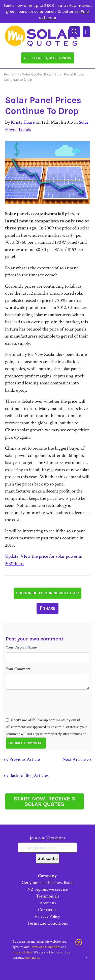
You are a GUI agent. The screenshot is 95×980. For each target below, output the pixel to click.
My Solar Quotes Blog (34, 74)
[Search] (75, 31)
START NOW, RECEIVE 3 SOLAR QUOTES (44, 801)
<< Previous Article (22, 759)
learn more (32, 958)
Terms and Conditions (47, 923)
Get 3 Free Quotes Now (48, 58)
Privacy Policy (47, 916)
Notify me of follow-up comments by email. (46, 720)
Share (47, 608)
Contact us (48, 910)
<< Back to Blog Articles (26, 775)
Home (8, 74)
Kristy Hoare (23, 122)
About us (48, 903)
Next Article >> (77, 759)
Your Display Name (21, 647)
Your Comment (18, 669)
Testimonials (47, 896)
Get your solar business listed (48, 883)
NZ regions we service (48, 889)
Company (47, 876)
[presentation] (44, 712)
